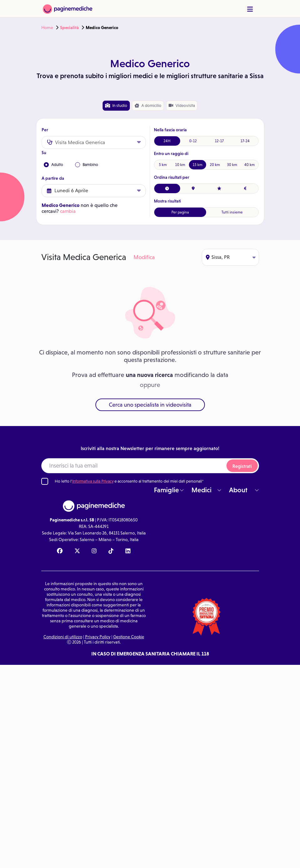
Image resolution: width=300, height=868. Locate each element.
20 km (215, 165)
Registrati (242, 466)
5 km (163, 165)
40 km (249, 165)
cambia (68, 211)
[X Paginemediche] (77, 551)
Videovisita (182, 105)
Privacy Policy (98, 637)
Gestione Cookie (129, 637)
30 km (232, 165)
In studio (116, 105)
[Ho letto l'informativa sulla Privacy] (45, 481)
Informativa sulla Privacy (93, 481)
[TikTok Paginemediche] (111, 551)
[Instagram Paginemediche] (94, 551)
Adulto (53, 165)
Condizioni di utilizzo (63, 637)
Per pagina (180, 212)
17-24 (245, 141)
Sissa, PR (231, 257)
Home (47, 28)
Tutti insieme (232, 212)
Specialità (69, 28)
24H (167, 141)
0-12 (193, 141)
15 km (198, 165)
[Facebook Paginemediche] (60, 551)
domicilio (148, 106)
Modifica (144, 257)
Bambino (87, 165)
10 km (180, 165)
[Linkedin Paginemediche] (128, 551)
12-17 (219, 141)
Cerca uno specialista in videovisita (150, 405)
